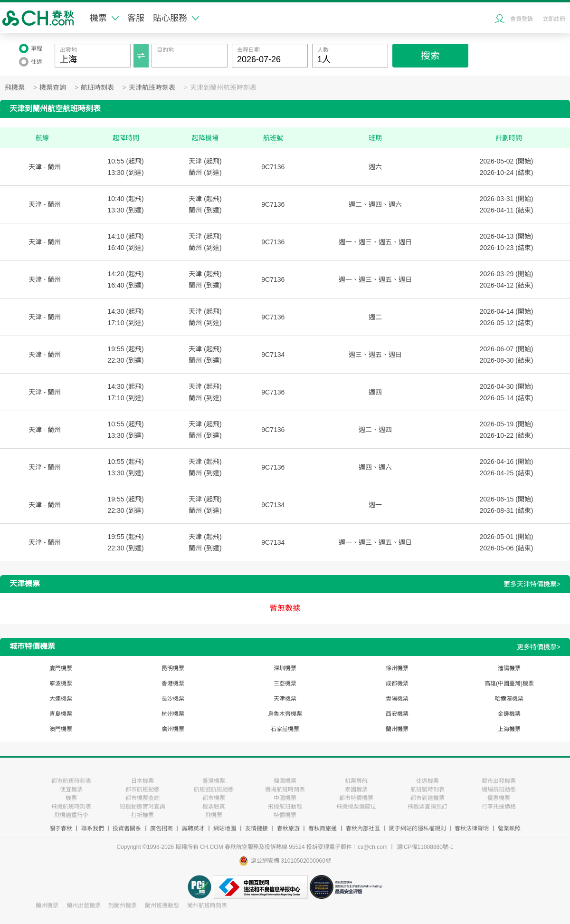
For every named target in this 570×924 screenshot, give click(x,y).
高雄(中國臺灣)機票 (509, 683)
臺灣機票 (214, 781)
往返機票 (427, 781)
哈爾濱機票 (509, 699)
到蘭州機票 (123, 905)
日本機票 (142, 781)
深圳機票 (285, 668)
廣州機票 (173, 729)
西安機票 (397, 714)
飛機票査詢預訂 (427, 807)
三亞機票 (285, 683)
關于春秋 (61, 828)
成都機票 (397, 683)
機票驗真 (214, 807)
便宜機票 (71, 789)
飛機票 (15, 88)
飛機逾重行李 (71, 815)
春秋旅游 (288, 828)
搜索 (430, 56)
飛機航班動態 (285, 807)
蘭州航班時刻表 (207, 905)
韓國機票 (285, 781)
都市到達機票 (427, 798)
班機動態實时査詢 (142, 807)
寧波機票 (61, 683)
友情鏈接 (256, 828)
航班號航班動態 (214, 789)
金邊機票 (509, 714)
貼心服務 (176, 18)
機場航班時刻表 (285, 789)
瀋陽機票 (509, 668)
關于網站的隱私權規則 (418, 828)
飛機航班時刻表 (71, 807)
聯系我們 (93, 828)
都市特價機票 (356, 798)
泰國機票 (356, 789)
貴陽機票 (397, 699)
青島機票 (61, 714)
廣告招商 (161, 828)
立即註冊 (554, 19)
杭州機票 (173, 714)
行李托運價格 (499, 807)
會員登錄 (522, 19)
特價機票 (285, 815)
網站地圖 (225, 828)
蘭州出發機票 (84, 905)
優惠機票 (499, 798)
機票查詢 (53, 88)
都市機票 (214, 798)
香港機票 (173, 683)
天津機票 (285, 699)
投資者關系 (127, 828)
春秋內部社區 (363, 828)
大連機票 (61, 699)
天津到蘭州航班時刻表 (223, 88)
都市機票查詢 (142, 798)
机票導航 (356, 781)
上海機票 (509, 729)
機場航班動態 (499, 789)
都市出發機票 (499, 781)
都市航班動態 (142, 789)
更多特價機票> (539, 647)
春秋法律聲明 (472, 828)
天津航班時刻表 (152, 88)
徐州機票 (397, 668)
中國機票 (285, 798)
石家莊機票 (285, 729)
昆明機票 (173, 668)
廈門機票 (61, 668)
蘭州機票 (397, 729)
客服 (136, 18)
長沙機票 (173, 699)
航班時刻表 (97, 88)
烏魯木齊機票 (285, 714)
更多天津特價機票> (532, 584)
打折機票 (142, 815)
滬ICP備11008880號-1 (425, 847)
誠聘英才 (193, 828)
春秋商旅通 (323, 828)
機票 (104, 18)
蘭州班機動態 (162, 905)
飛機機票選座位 (356, 807)
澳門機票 (61, 729)
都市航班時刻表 (71, 781)
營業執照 (509, 828)
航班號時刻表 (427, 789)
